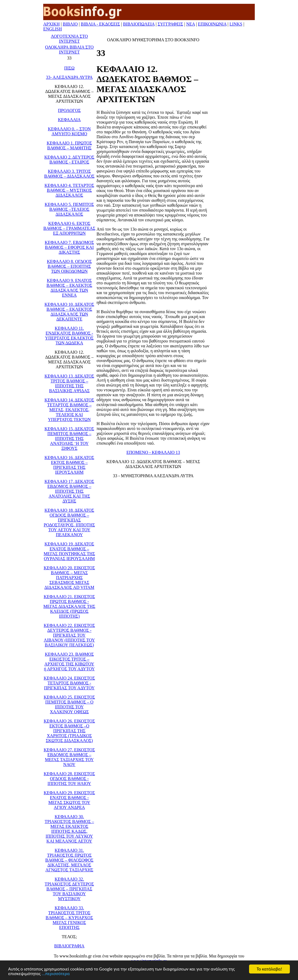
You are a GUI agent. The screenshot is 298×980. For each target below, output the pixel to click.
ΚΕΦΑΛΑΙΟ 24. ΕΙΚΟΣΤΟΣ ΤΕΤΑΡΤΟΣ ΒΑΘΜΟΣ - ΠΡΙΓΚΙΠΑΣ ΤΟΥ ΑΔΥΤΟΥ (69, 683)
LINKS (236, 24)
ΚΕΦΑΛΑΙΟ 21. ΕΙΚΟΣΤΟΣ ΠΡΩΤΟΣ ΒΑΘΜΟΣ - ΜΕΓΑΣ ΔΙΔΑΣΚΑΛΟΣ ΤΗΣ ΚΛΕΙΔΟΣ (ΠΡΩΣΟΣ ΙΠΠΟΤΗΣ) (69, 606)
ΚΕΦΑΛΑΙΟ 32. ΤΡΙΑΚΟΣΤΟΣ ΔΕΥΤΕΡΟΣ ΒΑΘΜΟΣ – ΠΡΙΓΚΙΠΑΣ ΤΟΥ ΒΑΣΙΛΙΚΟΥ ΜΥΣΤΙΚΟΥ (69, 889)
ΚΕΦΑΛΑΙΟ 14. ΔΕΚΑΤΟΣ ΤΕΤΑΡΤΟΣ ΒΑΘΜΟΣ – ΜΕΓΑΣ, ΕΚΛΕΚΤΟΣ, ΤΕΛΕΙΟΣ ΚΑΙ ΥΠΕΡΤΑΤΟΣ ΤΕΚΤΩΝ (69, 410)
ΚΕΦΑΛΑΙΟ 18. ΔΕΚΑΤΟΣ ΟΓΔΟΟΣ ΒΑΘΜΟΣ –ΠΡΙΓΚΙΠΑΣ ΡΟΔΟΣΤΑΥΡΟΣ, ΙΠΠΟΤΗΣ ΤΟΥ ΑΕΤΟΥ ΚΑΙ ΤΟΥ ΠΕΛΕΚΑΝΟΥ (69, 522)
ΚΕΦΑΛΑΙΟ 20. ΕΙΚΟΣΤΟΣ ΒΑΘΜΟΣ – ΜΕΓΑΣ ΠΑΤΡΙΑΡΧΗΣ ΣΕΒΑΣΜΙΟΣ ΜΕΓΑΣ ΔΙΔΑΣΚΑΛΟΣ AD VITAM (69, 578)
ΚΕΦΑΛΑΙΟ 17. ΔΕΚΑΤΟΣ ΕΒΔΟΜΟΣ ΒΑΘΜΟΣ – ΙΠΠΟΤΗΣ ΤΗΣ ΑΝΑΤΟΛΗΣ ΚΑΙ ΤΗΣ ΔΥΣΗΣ (69, 491)
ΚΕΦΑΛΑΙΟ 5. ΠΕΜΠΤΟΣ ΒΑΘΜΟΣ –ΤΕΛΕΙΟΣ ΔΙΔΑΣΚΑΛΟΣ (69, 209)
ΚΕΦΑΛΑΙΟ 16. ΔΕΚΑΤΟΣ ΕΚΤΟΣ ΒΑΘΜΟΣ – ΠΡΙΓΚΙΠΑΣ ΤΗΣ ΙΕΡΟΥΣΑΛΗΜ (69, 465)
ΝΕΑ (191, 24)
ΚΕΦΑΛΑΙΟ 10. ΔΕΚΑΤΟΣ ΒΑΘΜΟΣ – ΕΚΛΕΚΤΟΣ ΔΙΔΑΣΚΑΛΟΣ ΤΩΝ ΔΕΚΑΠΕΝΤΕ (69, 312)
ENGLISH (52, 29)
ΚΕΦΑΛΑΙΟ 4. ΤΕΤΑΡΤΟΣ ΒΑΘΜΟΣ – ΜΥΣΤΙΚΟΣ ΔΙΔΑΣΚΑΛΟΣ (69, 190)
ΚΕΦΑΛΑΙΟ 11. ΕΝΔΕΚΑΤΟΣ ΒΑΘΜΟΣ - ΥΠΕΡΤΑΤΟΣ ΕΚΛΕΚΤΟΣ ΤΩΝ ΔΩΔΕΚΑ (69, 336)
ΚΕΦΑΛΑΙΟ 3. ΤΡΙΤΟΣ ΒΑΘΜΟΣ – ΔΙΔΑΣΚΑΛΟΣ (69, 174)
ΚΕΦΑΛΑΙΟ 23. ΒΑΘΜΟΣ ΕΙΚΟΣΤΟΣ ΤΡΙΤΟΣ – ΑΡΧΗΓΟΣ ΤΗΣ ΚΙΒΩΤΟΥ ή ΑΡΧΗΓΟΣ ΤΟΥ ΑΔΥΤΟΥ (69, 662)
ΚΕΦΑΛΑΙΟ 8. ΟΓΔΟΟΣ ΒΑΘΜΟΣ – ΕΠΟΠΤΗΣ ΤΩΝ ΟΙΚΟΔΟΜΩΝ (69, 266)
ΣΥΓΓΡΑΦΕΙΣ (170, 24)
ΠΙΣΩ (69, 68)
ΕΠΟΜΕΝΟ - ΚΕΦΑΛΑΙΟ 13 (153, 452)
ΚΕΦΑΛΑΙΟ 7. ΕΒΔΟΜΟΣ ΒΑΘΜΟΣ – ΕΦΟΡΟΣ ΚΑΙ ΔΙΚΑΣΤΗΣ (69, 247)
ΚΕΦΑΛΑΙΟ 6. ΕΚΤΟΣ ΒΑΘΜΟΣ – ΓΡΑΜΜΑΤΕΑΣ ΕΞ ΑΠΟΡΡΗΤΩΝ (69, 228)
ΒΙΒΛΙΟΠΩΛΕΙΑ (139, 24)
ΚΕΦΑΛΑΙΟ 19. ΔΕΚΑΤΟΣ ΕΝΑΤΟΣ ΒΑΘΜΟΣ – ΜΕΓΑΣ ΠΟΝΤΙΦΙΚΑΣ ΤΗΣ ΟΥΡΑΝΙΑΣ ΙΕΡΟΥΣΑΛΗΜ (69, 551)
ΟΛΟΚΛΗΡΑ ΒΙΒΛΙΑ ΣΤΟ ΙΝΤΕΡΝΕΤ (69, 50)
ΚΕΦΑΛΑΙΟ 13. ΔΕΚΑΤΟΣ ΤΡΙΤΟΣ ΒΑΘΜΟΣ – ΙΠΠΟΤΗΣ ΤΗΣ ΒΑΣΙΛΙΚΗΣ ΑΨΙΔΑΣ (69, 383)
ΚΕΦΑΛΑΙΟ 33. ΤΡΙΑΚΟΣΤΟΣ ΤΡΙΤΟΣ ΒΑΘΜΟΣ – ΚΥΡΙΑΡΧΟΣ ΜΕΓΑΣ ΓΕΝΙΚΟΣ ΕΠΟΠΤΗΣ (69, 918)
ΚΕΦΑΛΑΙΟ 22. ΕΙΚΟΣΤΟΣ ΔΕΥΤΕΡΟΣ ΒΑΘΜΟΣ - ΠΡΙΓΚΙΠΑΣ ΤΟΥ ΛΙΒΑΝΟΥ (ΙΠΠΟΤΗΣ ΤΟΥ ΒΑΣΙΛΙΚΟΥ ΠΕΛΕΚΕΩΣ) (69, 635)
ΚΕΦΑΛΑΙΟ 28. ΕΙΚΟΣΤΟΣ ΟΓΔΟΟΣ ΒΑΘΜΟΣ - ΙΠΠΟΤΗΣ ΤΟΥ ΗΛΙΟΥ (69, 779)
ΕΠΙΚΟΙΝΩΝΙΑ (212, 24)
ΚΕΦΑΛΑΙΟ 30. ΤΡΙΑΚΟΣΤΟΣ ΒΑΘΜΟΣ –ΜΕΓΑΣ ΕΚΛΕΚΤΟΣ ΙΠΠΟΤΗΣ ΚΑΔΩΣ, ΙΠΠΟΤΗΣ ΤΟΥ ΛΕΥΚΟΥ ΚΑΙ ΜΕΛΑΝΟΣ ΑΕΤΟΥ (69, 829)
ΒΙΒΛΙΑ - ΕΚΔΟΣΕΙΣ (100, 24)
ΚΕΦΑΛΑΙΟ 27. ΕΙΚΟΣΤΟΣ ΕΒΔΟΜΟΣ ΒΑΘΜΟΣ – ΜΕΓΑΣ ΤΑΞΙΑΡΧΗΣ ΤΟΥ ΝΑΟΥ (69, 757)
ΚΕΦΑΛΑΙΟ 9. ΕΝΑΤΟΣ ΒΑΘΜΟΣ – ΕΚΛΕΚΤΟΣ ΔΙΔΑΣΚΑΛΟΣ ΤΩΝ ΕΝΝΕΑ (69, 288)
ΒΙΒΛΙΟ (70, 24)
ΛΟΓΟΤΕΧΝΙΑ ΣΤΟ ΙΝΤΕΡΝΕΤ (69, 39)
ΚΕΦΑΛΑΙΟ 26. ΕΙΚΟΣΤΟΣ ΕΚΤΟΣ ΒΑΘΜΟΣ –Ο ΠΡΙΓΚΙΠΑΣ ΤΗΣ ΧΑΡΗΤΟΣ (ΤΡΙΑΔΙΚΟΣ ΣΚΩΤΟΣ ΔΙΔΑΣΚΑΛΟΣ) (69, 731)
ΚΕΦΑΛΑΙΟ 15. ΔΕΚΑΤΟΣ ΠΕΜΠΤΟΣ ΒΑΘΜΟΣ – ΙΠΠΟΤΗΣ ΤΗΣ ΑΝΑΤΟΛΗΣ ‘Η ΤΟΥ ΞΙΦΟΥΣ (69, 439)
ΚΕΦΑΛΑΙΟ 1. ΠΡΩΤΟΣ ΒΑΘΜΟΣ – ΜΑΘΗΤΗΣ (69, 145)
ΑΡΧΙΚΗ (51, 24)
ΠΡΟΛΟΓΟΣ (69, 110)
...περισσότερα (56, 974)
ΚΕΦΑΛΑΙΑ (69, 120)
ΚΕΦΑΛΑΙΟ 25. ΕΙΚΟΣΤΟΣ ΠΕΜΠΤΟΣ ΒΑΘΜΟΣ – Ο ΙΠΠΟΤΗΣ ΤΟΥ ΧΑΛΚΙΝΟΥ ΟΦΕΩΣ (69, 704)
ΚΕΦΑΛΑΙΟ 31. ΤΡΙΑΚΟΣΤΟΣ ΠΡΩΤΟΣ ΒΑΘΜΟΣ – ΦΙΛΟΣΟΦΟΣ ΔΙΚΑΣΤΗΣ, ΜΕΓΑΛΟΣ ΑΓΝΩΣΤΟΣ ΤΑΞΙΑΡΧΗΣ (69, 860)
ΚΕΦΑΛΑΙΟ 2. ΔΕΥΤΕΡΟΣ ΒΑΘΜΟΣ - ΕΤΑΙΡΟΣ (69, 160)
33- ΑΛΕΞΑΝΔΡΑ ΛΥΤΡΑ (69, 77)
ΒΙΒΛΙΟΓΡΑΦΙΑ (69, 946)
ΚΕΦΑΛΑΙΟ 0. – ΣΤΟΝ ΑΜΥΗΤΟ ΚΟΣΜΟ (69, 131)
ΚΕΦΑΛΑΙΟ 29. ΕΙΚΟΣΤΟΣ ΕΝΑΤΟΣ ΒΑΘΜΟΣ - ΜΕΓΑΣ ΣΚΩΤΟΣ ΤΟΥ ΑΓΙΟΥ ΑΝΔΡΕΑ (69, 800)
